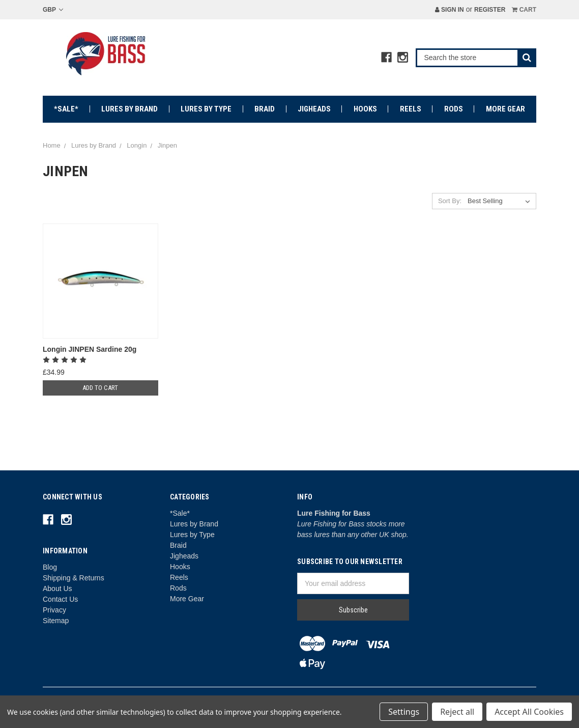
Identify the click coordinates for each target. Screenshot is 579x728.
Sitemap (56, 621)
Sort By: (450, 201)
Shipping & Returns (74, 578)
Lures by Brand (129, 109)
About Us (57, 589)
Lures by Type (206, 109)
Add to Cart (100, 388)
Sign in (450, 10)
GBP (53, 10)
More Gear (505, 109)
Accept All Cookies (529, 712)
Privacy (54, 610)
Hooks (365, 109)
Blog (50, 567)
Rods (454, 109)
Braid (265, 109)
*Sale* (66, 109)
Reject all (457, 712)
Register (490, 10)
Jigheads (314, 109)
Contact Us (60, 599)
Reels (411, 109)
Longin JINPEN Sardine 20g (90, 349)
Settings (404, 712)
